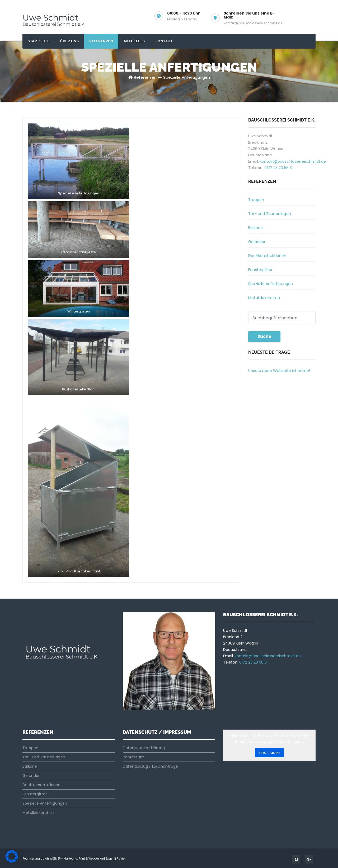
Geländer (257, 242)
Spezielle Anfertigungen (187, 77)
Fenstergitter (260, 270)
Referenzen (101, 41)
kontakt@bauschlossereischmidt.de (293, 161)
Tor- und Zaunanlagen (270, 214)
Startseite (39, 41)
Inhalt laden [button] (269, 753)
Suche (264, 336)
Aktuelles (134, 41)
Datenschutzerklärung (144, 748)
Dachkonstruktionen (267, 256)
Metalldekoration (264, 298)
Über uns (69, 41)
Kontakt (164, 41)
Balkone (255, 228)
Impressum (133, 757)
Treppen (256, 200)
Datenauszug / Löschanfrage (150, 766)
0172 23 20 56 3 (278, 168)
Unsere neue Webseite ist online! (279, 371)
